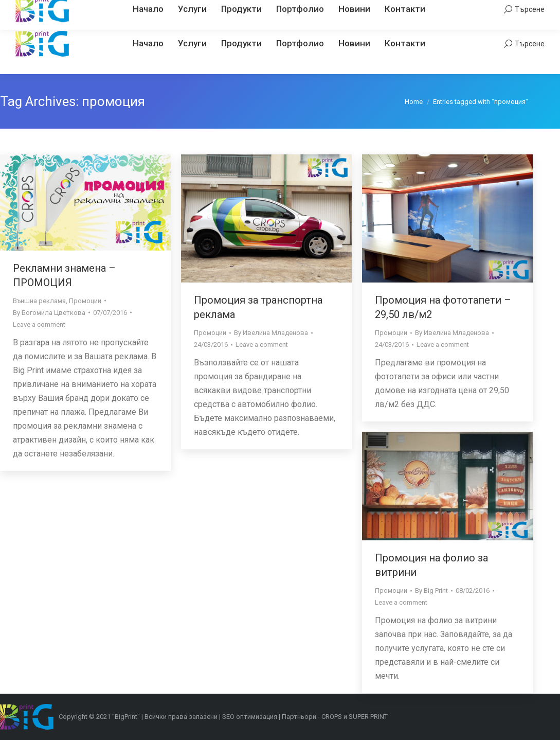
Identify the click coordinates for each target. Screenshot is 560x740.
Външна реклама (39, 301)
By (49, 313)
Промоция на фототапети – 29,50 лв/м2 (443, 307)
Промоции (85, 301)
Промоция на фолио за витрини (431, 565)
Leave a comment (39, 324)
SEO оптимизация (250, 717)
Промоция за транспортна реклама (258, 307)
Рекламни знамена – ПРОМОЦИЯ (64, 275)
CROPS (332, 717)
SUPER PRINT (368, 717)
